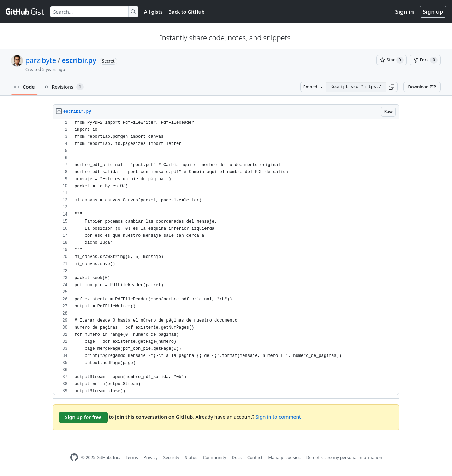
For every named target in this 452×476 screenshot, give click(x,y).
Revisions (64, 87)
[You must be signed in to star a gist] (392, 60)
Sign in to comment (278, 417)
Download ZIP (422, 87)
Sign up (433, 12)
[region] (226, 257)
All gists (153, 12)
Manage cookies (284, 457)
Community (215, 457)
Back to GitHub (186, 12)
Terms (132, 457)
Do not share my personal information (344, 457)
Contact (255, 457)
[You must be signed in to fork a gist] (425, 60)
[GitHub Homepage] (74, 457)
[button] (392, 87)
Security (171, 457)
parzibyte (41, 60)
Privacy (151, 457)
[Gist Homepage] (25, 12)
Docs (237, 457)
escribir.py (79, 60)
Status (191, 457)
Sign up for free (83, 417)
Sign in (405, 12)
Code (25, 87)
